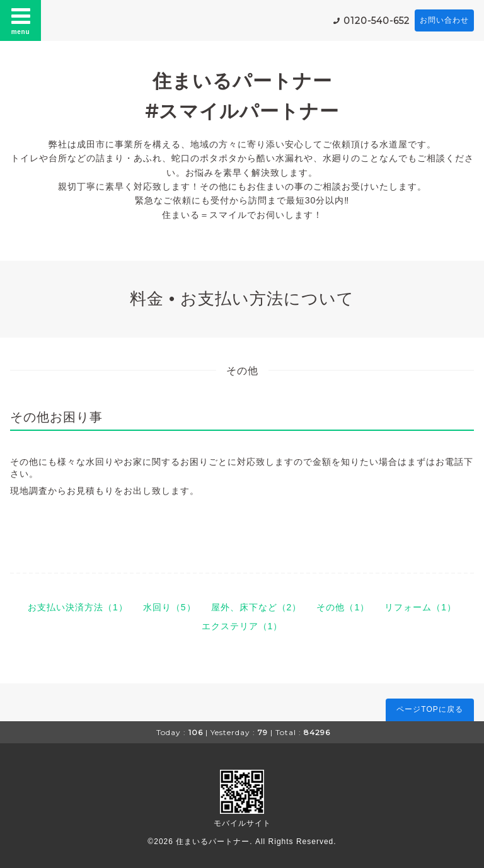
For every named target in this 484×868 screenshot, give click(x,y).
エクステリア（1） (242, 626)
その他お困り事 (56, 417)
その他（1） (343, 607)
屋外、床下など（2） (256, 607)
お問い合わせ (444, 20)
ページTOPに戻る (429, 709)
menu (21, 20)
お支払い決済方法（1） (78, 607)
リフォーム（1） (420, 607)
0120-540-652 (377, 21)
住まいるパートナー (213, 842)
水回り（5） (170, 607)
